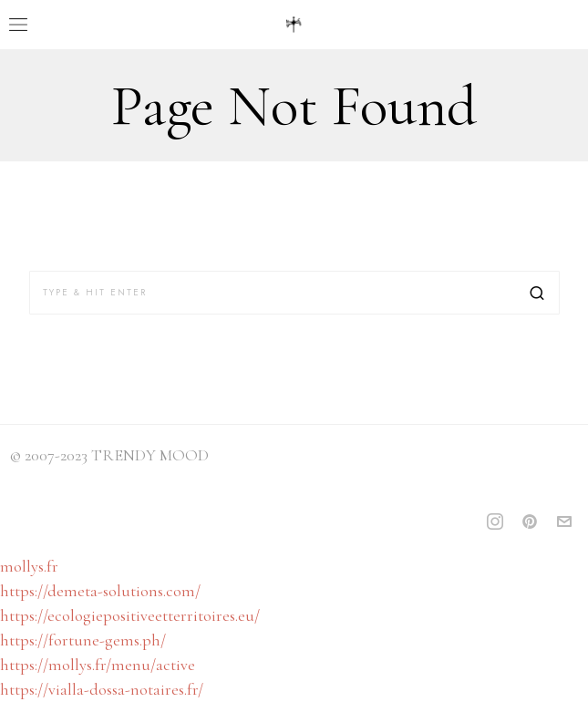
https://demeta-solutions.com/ (100, 591)
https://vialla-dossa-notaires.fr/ (102, 689)
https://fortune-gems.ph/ (83, 640)
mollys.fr (29, 566)
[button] (538, 293)
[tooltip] (495, 521)
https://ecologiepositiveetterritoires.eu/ (130, 615)
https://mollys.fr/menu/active (98, 665)
